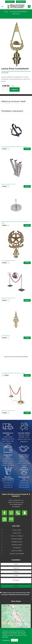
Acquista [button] (27, 149)
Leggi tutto (5, 637)
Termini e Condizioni (17, 536)
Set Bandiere (17, 548)
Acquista (15, 89)
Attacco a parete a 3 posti (8, 184)
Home (6, 12)
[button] (2, 6)
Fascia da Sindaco (17, 551)
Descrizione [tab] (5, 73)
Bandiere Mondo (17, 545)
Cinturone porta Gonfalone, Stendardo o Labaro (14, 147)
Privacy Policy (17, 530)
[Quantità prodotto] (5, 89)
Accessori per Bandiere (17, 554)
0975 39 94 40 (21, 2)
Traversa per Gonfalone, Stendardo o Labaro (13, 373)
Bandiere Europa (17, 542)
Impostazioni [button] (6, 640)
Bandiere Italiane (17, 539)
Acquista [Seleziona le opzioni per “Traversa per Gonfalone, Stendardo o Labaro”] (27, 375)
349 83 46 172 (10, 2)
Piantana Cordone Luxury (8, 411)
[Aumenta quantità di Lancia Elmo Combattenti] (7, 90)
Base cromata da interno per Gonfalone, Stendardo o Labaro (15, 222)
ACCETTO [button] (14, 640)
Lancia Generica (6, 335)
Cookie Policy (17, 533)
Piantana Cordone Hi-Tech (8, 298)
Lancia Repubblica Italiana (8, 260)
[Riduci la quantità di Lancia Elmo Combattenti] (2, 90)
